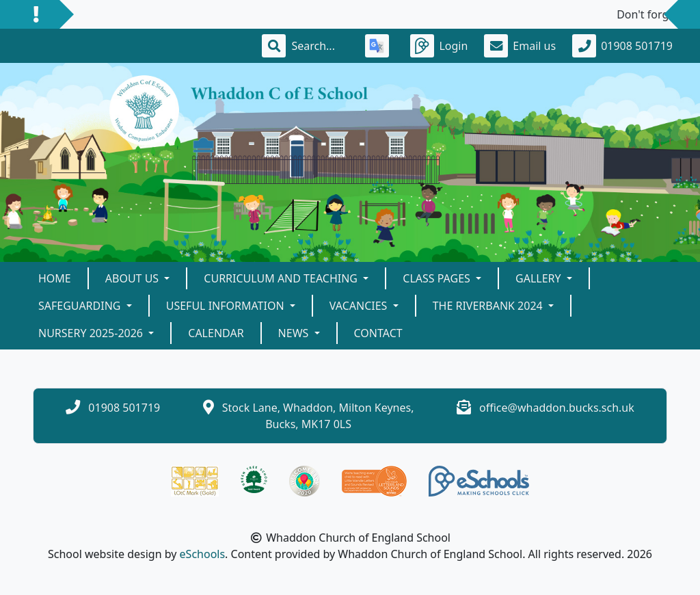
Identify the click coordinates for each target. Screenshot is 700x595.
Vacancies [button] (360, 306)
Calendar (216, 333)
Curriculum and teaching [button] (282, 278)
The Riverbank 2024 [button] (489, 306)
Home (55, 278)
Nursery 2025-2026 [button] (92, 333)
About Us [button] (134, 278)
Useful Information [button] (227, 306)
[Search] (320, 46)
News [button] (295, 333)
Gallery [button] (540, 278)
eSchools (203, 554)
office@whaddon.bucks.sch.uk (557, 408)
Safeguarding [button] (81, 306)
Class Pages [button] (438, 278)
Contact (378, 333)
